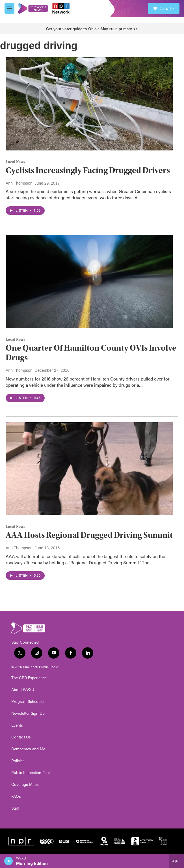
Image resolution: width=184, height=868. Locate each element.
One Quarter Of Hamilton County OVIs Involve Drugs (91, 353)
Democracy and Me (28, 749)
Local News (15, 162)
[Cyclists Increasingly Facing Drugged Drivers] (89, 104)
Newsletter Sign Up (28, 713)
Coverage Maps (25, 784)
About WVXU (23, 690)
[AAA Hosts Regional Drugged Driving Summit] (89, 469)
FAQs (16, 796)
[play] (9, 861)
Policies (18, 761)
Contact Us (21, 737)
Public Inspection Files (31, 773)
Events (17, 725)
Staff (15, 808)
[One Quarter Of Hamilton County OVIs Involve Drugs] (89, 281)
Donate (166, 8)
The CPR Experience (29, 678)
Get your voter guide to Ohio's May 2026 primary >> (92, 29)
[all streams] (177, 861)
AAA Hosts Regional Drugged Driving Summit (89, 535)
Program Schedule (27, 701)
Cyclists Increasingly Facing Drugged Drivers (88, 170)
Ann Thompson (19, 183)
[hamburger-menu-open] (9, 8)
